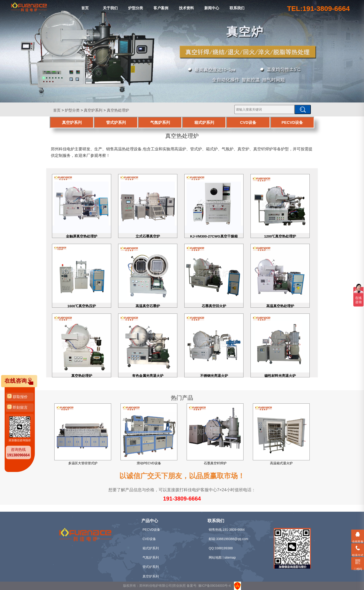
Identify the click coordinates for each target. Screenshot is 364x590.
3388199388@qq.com (232, 539)
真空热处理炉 (118, 110)
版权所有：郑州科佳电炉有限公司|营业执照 (155, 585)
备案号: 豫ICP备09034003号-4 (209, 585)
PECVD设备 (292, 123)
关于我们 (110, 8)
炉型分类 (136, 8)
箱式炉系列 (204, 123)
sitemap (230, 557)
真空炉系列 (93, 110)
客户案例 (161, 8)
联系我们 (237, 8)
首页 (85, 8)
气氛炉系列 (160, 123)
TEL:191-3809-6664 (318, 8)
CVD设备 (248, 123)
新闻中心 (212, 8)
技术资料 (186, 8)
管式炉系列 (116, 123)
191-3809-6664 (182, 499)
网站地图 (215, 557)
